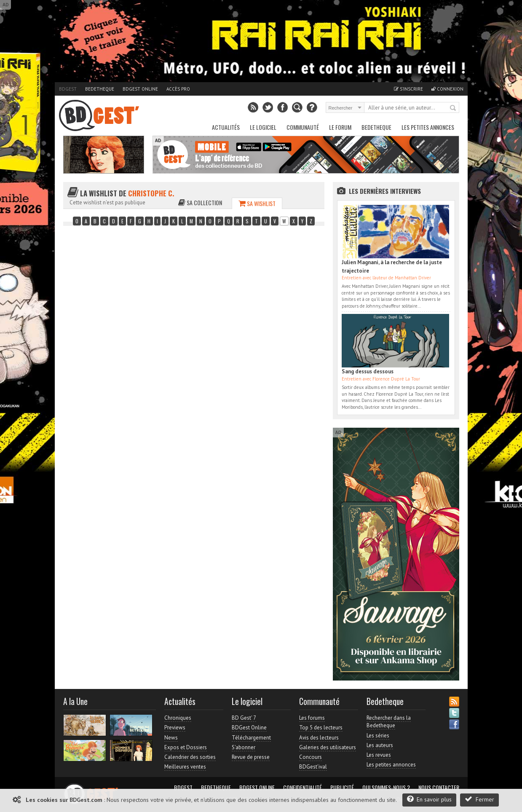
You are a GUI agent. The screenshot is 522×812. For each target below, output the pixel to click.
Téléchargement (251, 738)
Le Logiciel (263, 127)
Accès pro (178, 89)
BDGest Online (140, 89)
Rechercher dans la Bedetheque (389, 722)
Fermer (479, 799)
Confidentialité (302, 788)
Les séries (378, 736)
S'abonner (244, 747)
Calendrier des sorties (190, 757)
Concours (311, 757)
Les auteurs (380, 745)
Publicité (342, 788)
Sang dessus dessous (368, 371)
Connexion (447, 89)
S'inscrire (408, 89)
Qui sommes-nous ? (386, 788)
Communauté (303, 127)
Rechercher (453, 108)
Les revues (379, 755)
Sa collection (200, 202)
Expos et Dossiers (186, 747)
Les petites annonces (428, 127)
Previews (175, 728)
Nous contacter (439, 788)
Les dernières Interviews (385, 191)
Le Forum (340, 127)
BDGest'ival (313, 767)
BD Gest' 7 (244, 718)
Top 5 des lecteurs (321, 728)
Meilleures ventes (185, 767)
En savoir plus (429, 799)
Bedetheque (100, 89)
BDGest (68, 89)
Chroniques (178, 718)
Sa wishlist (257, 203)
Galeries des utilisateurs (328, 747)
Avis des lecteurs (319, 738)
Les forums (312, 718)
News (171, 738)
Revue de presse (251, 757)
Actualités (226, 127)
